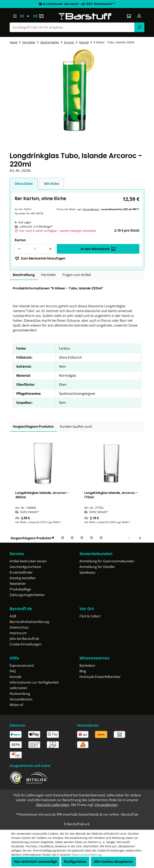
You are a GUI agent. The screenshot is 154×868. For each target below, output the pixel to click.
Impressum (18, 633)
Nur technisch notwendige (35, 862)
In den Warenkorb (98, 249)
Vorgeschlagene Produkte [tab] (33, 426)
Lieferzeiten (18, 688)
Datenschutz (19, 627)
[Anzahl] (35, 249)
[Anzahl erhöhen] (50, 249)
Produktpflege (20, 589)
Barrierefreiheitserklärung (29, 622)
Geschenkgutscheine (25, 567)
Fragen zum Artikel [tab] (77, 275)
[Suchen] (139, 27)
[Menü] (15, 16)
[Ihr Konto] (139, 16)
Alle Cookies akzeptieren (113, 862)
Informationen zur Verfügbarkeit (34, 682)
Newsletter (18, 584)
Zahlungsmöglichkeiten (27, 595)
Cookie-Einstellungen (25, 644)
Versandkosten (91, 209)
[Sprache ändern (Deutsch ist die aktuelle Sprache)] (27, 16)
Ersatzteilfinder (21, 572)
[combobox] (72, 27)
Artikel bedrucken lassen (28, 561)
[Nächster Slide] (140, 538)
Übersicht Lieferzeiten (53, 805)
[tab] (24, 275)
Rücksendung (20, 694)
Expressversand (22, 666)
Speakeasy (87, 572)
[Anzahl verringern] (19, 249)
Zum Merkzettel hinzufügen (40, 258)
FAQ (13, 671)
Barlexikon (87, 666)
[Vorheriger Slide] (130, 538)
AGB (13, 616)
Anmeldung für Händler (97, 567)
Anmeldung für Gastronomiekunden (107, 561)
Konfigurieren (75, 862)
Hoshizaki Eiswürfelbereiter (100, 677)
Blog (83, 671)
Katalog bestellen (23, 578)
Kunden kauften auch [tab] (76, 426)
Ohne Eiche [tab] (24, 184)
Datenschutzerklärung (87, 855)
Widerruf (16, 705)
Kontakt (16, 677)
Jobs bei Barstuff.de (24, 639)
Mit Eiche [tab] (52, 184)
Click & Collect (90, 616)
